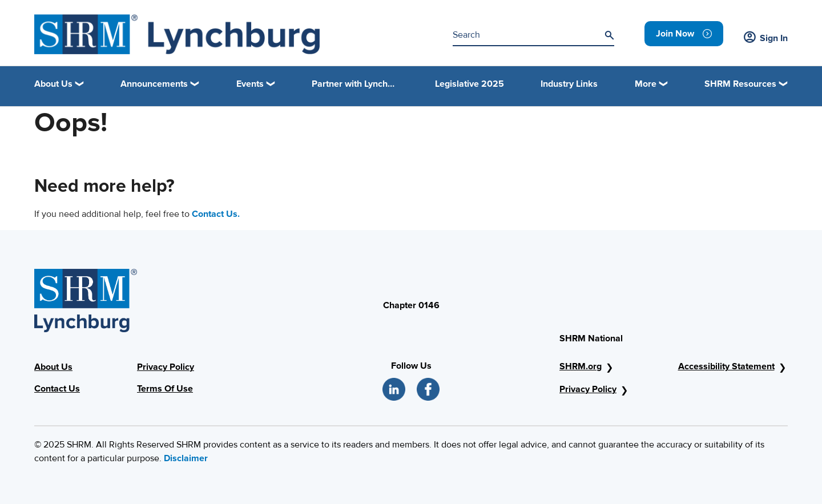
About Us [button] (53, 84)
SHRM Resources (740, 84)
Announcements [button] (154, 84)
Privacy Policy (166, 367)
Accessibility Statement (726, 366)
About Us (53, 367)
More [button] (646, 84)
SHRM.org (581, 366)
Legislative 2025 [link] (470, 84)
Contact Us (57, 389)
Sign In (766, 38)
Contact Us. (216, 214)
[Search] (609, 35)
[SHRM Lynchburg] (177, 34)
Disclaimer (186, 458)
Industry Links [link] (569, 84)
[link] (684, 34)
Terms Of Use (165, 389)
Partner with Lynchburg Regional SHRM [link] (355, 84)
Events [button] (250, 84)
